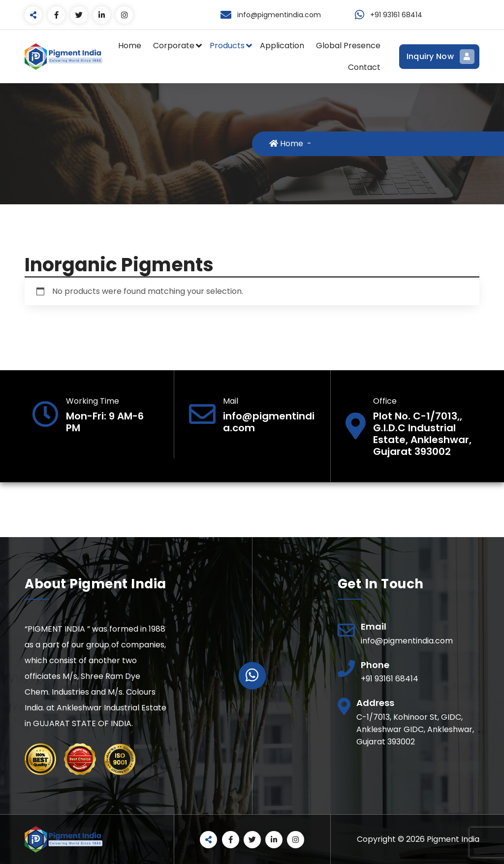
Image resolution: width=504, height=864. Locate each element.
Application (282, 46)
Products (227, 46)
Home (130, 46)
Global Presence (348, 46)
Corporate (174, 46)
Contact (364, 67)
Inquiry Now (439, 57)
